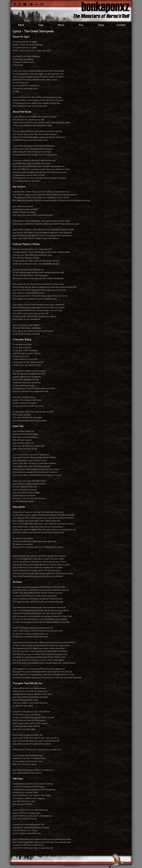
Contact (121, 25)
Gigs (41, 25)
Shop (101, 25)
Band (21, 25)
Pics (81, 25)
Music (61, 25)
